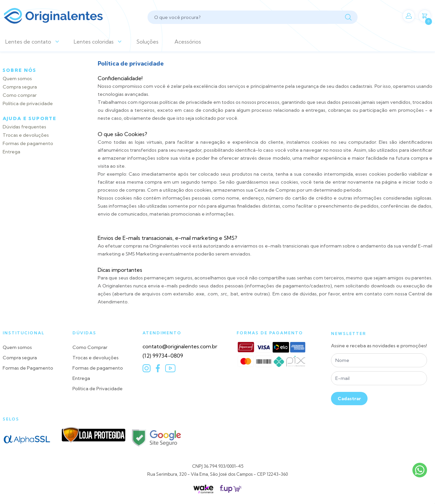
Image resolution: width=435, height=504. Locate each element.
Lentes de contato (28, 42)
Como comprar (20, 95)
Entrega (11, 152)
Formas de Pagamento (28, 368)
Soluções (147, 42)
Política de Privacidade (98, 389)
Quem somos (17, 79)
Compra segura (20, 87)
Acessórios (188, 42)
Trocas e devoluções (26, 135)
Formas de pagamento (28, 143)
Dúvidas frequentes (24, 127)
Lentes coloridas (94, 42)
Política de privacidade (28, 103)
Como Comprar (90, 347)
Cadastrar (349, 399)
